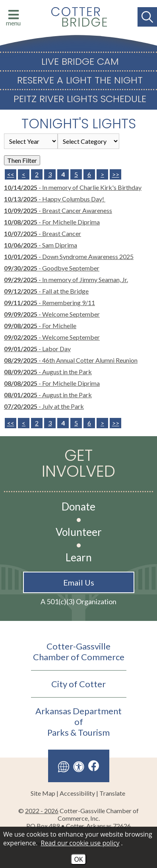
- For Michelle (40, 326)
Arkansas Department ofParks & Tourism (78, 722)
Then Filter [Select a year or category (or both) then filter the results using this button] (22, 160)
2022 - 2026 (42, 811)
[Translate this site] (64, 766)
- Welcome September (52, 314)
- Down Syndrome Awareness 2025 (69, 256)
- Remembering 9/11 (49, 303)
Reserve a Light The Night (80, 80)
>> (116, 423)
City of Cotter (78, 684)
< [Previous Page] (24, 174)
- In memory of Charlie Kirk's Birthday (73, 187)
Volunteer (79, 532)
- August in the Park (48, 372)
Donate (78, 506)
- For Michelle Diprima (52, 222)
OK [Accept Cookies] (78, 859)
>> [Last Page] (116, 174)
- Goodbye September (52, 268)
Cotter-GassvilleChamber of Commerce (79, 651)
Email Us (79, 582)
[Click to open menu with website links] (10, 17)
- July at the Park (44, 406)
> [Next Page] (102, 174)
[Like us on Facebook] (94, 766)
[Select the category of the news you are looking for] (88, 141)
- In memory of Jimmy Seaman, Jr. (66, 279)
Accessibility (77, 793)
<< (11, 423)
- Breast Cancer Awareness (58, 210)
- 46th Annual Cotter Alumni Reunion (71, 360)
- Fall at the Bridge (46, 291)
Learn (79, 557)
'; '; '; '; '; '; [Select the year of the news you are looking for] (31, 141)
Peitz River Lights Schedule (80, 99)
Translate (112, 793)
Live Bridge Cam (80, 62)
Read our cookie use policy (80, 843)
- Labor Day (37, 349)
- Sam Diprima (41, 245)
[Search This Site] (147, 17)
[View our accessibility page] (79, 766)
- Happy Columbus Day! (55, 199)
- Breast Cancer (43, 233)
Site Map (43, 793)
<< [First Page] (11, 174)
